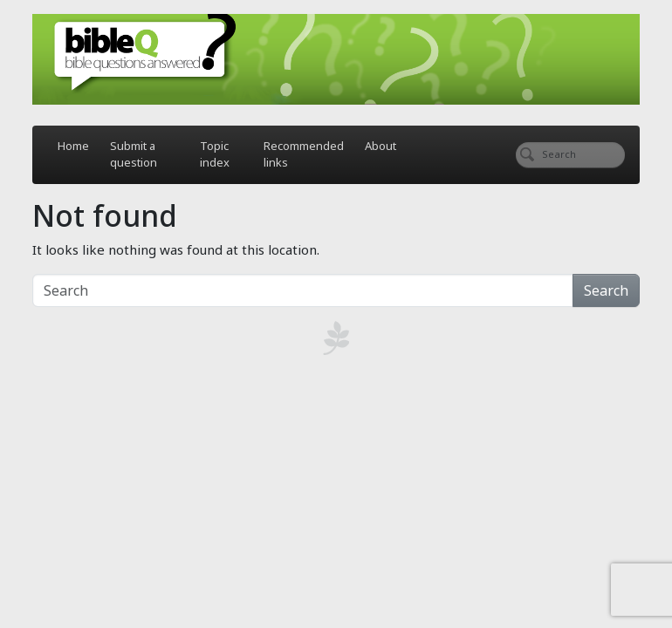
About (381, 146)
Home (73, 146)
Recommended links (304, 154)
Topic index (215, 154)
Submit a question (134, 154)
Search (606, 290)
